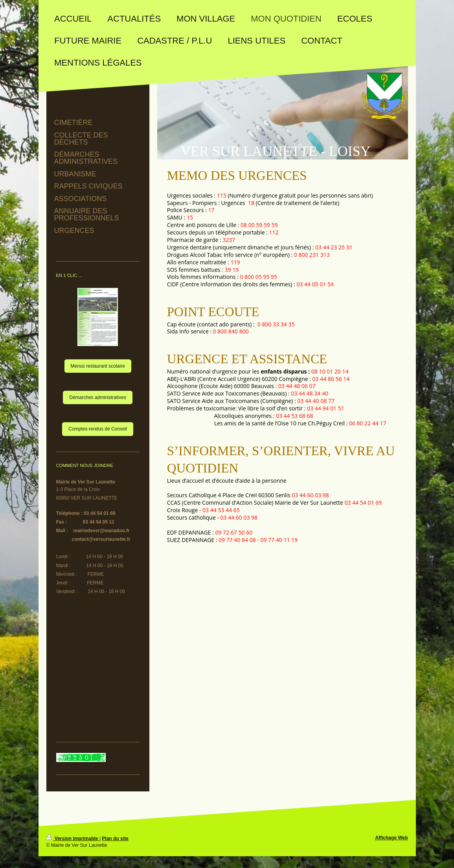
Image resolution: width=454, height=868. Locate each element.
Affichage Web (391, 838)
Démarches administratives (98, 397)
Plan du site (115, 839)
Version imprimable (73, 839)
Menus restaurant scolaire (98, 366)
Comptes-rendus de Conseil (98, 429)
